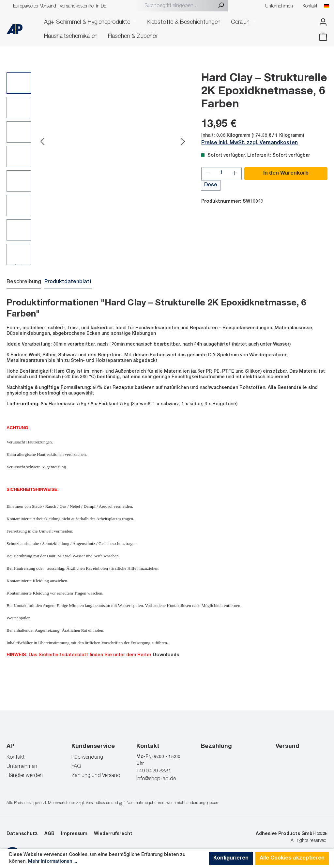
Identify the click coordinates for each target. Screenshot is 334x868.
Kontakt (310, 7)
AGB (49, 834)
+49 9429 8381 (154, 771)
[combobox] (178, 6)
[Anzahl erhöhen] (235, 173)
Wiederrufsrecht (113, 834)
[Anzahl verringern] (208, 173)
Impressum (74, 834)
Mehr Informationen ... (53, 862)
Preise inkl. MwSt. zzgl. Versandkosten (250, 143)
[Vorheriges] (42, 142)
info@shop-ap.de (156, 779)
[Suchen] (221, 6)
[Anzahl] (222, 173)
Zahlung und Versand (96, 776)
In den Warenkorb (286, 173)
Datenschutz (22, 834)
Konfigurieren (231, 859)
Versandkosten (98, 803)
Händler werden (25, 776)
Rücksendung (87, 757)
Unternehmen (279, 7)
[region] (97, 168)
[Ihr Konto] (321, 22)
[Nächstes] (183, 142)
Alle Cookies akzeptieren (292, 859)
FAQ (76, 767)
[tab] (24, 282)
